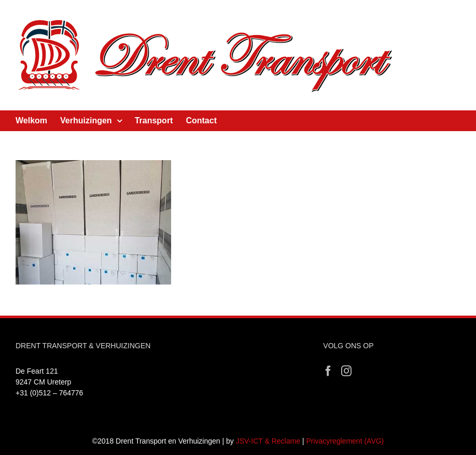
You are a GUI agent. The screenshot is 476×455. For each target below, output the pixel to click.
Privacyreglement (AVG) (345, 441)
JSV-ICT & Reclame (268, 441)
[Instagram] (346, 371)
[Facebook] (328, 371)
